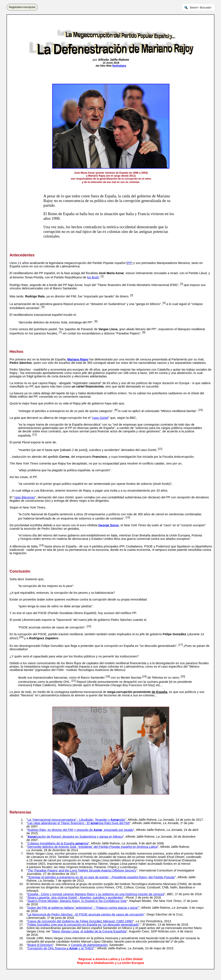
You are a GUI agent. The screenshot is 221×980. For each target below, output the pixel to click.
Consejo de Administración (89, 945)
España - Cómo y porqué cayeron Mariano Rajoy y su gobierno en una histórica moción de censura (96, 894)
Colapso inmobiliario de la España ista (58, 843)
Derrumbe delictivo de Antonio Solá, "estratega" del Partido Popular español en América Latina (93, 847)
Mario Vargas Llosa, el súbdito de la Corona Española (89, 931)
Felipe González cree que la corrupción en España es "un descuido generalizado (83, 925)
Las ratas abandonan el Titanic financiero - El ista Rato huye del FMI (79, 823)
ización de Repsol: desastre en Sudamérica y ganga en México (75, 837)
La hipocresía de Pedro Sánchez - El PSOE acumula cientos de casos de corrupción (86, 914)
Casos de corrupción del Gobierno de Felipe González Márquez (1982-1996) (80, 921)
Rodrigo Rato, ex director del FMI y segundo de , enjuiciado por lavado (80, 830)
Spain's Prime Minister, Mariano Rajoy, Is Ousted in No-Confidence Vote (77, 901)
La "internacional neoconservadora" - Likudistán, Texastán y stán (76, 820)
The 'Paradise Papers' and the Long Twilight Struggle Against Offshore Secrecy (82, 870)
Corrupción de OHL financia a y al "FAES (61, 948)
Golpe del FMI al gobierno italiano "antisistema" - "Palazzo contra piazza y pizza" (83, 908)
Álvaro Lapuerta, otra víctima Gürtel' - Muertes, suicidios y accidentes (75, 898)
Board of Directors (40, 945)
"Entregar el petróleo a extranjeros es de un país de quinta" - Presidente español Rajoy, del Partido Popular (101, 877)
